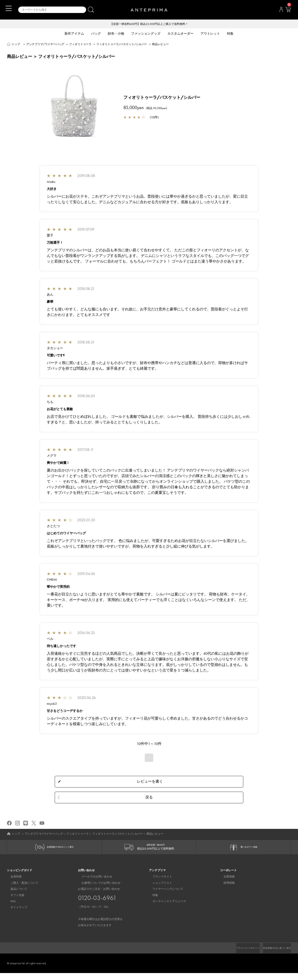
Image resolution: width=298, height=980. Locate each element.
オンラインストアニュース (166, 908)
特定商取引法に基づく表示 (274, 955)
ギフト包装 (14, 902)
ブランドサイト (159, 884)
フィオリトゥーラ (80, 45)
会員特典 (13, 884)
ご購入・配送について (21, 890)
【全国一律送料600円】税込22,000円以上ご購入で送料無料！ (149, 24)
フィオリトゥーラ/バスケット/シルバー (122, 45)
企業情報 (226, 884)
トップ (16, 45)
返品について (15, 896)
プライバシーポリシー (240, 955)
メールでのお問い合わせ (93, 884)
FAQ (10, 908)
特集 (152, 902)
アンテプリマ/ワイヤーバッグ (45, 45)
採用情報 (226, 890)
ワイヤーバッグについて (164, 896)
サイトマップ (15, 914)
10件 (154, 118)
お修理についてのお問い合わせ (98, 890)
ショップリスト (159, 890)
